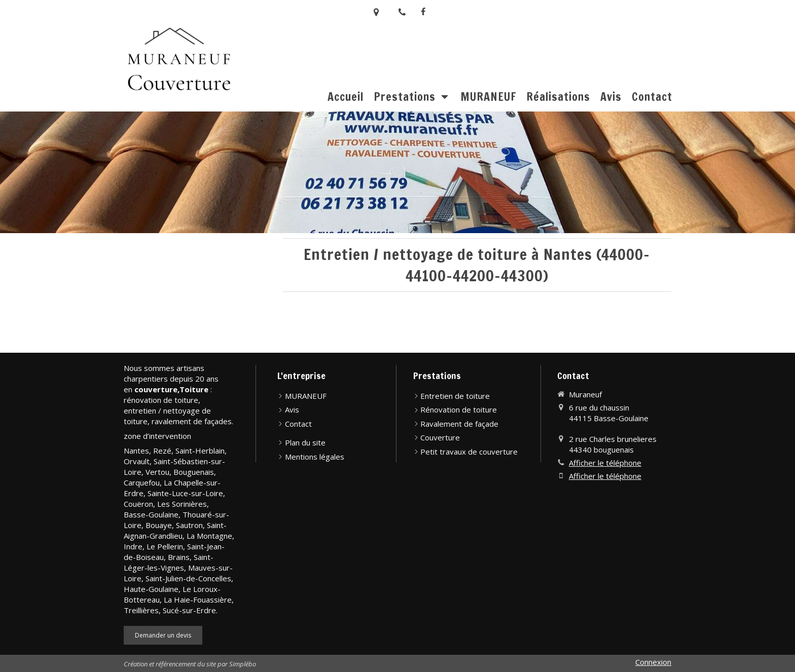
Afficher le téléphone (605, 463)
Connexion (653, 662)
